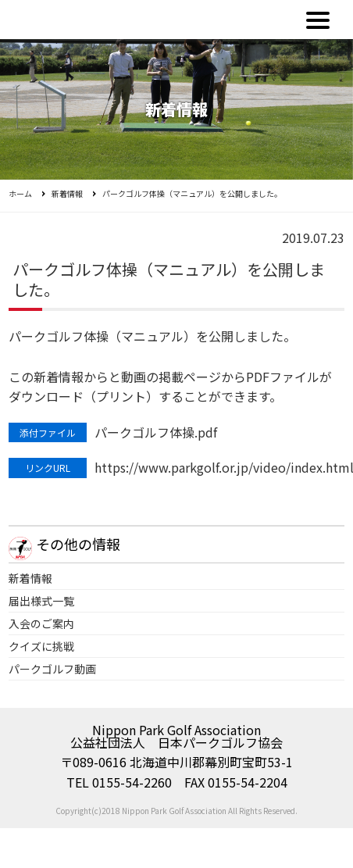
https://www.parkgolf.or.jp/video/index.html (219, 467)
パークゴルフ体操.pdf (156, 432)
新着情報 (67, 193)
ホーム (20, 193)
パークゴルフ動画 (52, 669)
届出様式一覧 (41, 601)
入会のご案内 (41, 623)
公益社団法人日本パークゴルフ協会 (88, 20)
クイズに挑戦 (41, 646)
